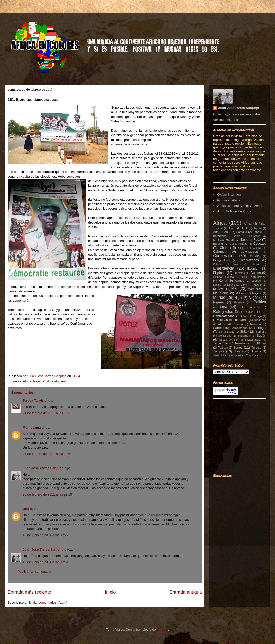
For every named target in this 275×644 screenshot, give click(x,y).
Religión (249, 312)
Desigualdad (221, 260)
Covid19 (255, 256)
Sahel (217, 328)
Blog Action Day (257, 236)
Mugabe (257, 293)
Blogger (162, 629)
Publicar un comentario (34, 571)
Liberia (231, 285)
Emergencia (224, 268)
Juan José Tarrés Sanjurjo (48, 376)
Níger (253, 297)
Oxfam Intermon (229, 195)
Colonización (249, 251)
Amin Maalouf (238, 228)
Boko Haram (226, 240)
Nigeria (218, 302)
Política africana (250, 307)
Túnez (238, 347)
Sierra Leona (227, 332)
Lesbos (256, 280)
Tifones (261, 343)
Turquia (256, 347)
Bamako (242, 232)
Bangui (257, 232)
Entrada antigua (186, 592)
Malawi (218, 289)
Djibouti (218, 264)
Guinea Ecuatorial (224, 277)
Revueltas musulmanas (230, 320)
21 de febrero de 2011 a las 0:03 (46, 413)
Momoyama (32, 427)
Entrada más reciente (29, 592)
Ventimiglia (219, 355)
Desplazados (249, 260)
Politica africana (54, 381)
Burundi (218, 244)
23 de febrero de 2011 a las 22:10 (47, 494)
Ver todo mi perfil (226, 120)
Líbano (217, 285)
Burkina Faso (251, 240)
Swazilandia (253, 340)
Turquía (219, 351)
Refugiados (223, 312)
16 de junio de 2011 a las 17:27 (46, 535)
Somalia (261, 331)
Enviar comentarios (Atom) (48, 602)
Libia (244, 284)
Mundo (219, 297)
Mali (235, 289)
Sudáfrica (244, 336)
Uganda (256, 351)
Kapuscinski (258, 277)
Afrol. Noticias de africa (234, 211)
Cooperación (224, 256)
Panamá (239, 302)
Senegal (260, 328)
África (248, 223)
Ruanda (238, 324)
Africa (27, 381)
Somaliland (225, 336)
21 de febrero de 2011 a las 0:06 (46, 454)
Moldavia (241, 293)
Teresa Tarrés (33, 400)
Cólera (257, 248)
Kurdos (239, 280)
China (242, 248)
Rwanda (255, 324)
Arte (216, 232)
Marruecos (255, 289)
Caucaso (260, 244)
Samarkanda (239, 328)
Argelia (258, 228)
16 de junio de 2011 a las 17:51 (46, 562)
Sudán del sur (228, 340)
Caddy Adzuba (239, 244)
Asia (227, 232)
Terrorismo (242, 343)
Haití (242, 277)
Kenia (223, 280)
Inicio (110, 592)
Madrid (258, 285)
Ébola (255, 264)
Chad (224, 248)
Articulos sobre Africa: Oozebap (240, 206)
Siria (243, 331)
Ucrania (239, 351)
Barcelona (220, 236)
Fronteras (239, 273)
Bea (26, 509)
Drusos (237, 264)
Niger (37, 381)
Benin (237, 236)
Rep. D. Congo (253, 316)
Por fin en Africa (229, 200)
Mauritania (221, 293)
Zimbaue (251, 355)
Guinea (256, 273)
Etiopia (253, 269)
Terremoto (221, 343)
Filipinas (219, 273)
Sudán (261, 336)
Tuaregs (223, 348)
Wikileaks (236, 355)
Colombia (220, 251)
